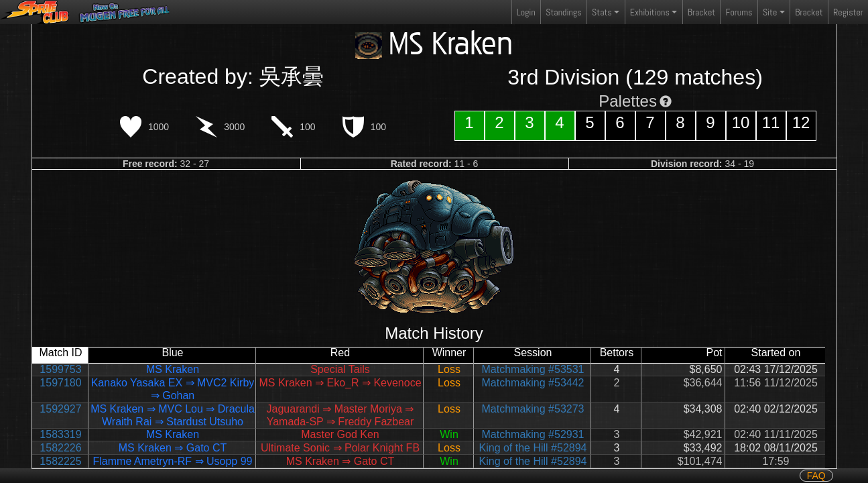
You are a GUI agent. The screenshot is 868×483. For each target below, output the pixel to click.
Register (848, 12)
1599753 (60, 369)
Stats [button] (602, 12)
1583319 (60, 434)
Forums (739, 12)
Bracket (701, 12)
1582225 (60, 461)
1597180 (60, 383)
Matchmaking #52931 (533, 434)
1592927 (60, 409)
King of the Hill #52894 (533, 448)
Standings (563, 15)
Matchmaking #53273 (533, 409)
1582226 (60, 448)
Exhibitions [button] (650, 12)
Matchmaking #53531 (533, 369)
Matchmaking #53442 (533, 383)
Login (526, 12)
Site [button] (770, 12)
